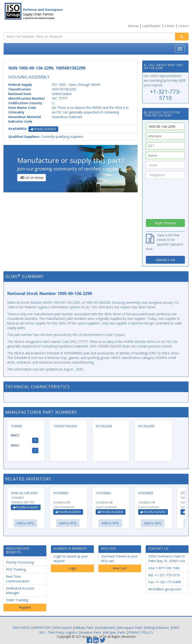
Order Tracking (17, 600)
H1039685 (146, 493)
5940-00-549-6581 (24, 493)
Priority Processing (20, 562)
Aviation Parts (91, 632)
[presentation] (165, 198)
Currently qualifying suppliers (46, 137)
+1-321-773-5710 (166, 94)
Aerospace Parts (130, 628)
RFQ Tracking (16, 569)
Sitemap (133, 26)
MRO (176, 628)
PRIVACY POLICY (141, 632)
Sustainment (106, 628)
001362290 (104, 426)
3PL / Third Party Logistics (58, 632)
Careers (183, 26)
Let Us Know (31, 178)
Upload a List (166, 260)
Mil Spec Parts (115, 632)
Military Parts (84, 628)
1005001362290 (65, 426)
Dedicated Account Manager (20, 591)
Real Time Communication (18, 579)
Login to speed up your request (71, 559)
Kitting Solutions (157, 628)
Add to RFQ (25, 523)
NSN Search (63, 628)
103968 (16, 426)
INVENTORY (42, 628)
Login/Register (152, 26)
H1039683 (61, 493)
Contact (170, 26)
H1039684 (103, 493)
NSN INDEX (21, 628)
